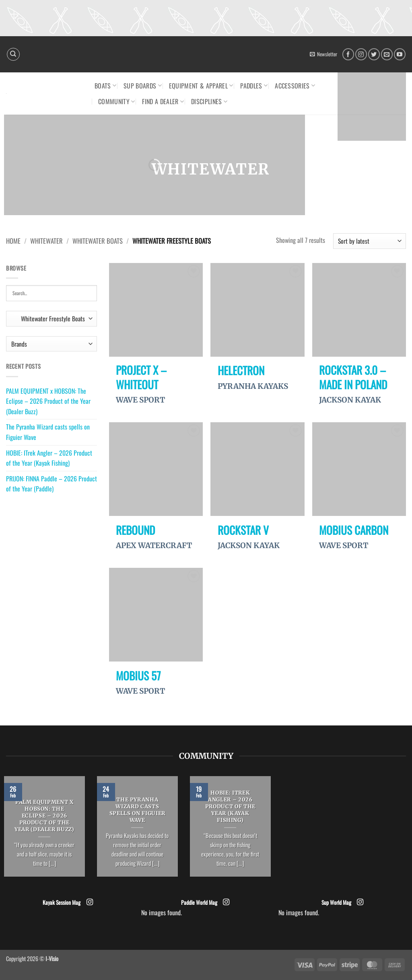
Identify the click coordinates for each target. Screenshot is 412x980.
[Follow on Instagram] (361, 54)
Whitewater (46, 241)
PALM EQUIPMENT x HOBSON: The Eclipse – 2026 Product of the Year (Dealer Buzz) (48, 401)
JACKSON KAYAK (350, 400)
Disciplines (209, 101)
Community (116, 101)
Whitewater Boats (98, 241)
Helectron (241, 370)
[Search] (13, 54)
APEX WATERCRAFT (154, 545)
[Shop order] (370, 241)
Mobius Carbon (354, 530)
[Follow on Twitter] (374, 54)
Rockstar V (243, 530)
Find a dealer (163, 101)
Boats (105, 86)
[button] (323, 54)
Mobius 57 (138, 676)
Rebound (135, 530)
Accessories (295, 86)
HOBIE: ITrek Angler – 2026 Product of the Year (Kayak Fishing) (49, 458)
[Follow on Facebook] (348, 54)
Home (13, 241)
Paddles (254, 86)
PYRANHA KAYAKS (253, 386)
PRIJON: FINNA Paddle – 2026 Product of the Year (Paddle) (51, 484)
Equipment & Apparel (201, 86)
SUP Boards (143, 86)
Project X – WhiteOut (141, 377)
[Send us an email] (387, 54)
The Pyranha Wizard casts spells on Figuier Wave (48, 432)
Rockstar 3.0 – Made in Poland (353, 377)
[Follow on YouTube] (400, 54)
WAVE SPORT (140, 400)
